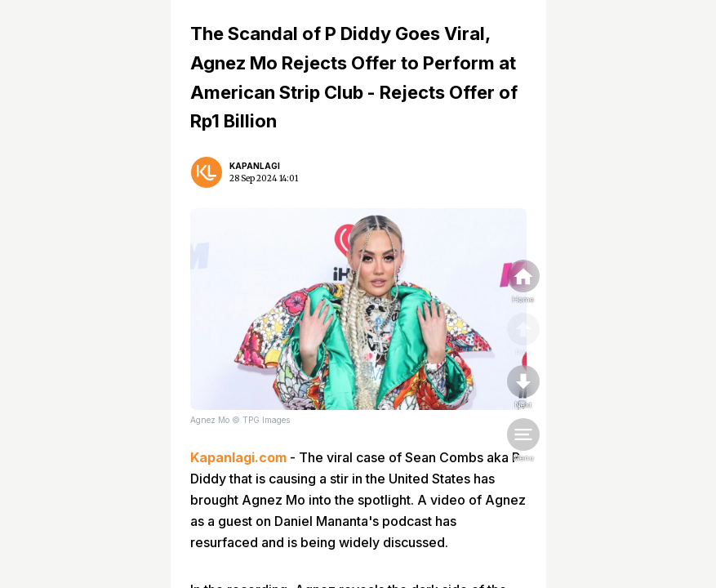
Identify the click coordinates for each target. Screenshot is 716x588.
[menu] (523, 441)
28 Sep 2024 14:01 (264, 178)
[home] (523, 283)
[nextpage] (523, 388)
